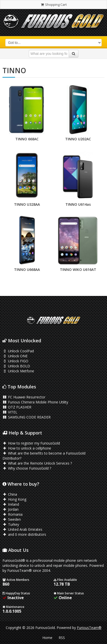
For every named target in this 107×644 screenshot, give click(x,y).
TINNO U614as (78, 204)
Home (47, 638)
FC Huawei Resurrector (24, 397)
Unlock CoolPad (18, 351)
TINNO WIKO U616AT (78, 270)
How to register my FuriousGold (31, 443)
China (10, 494)
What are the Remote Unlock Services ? (37, 463)
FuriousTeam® (89, 628)
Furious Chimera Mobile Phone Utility (35, 402)
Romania (13, 514)
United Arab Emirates (22, 529)
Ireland (11, 504)
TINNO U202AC (78, 139)
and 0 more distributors (24, 534)
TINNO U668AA (27, 270)
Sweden (12, 519)
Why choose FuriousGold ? (27, 468)
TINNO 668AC (27, 139)
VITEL (10, 412)
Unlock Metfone (18, 371)
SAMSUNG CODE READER (27, 417)
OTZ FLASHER (17, 407)
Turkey (11, 524)
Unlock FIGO (15, 361)
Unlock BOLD (16, 366)
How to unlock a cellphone (27, 448)
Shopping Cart (53, 5)
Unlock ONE (15, 356)
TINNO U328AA (27, 204)
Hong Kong (14, 499)
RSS (62, 638)
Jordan (11, 509)
